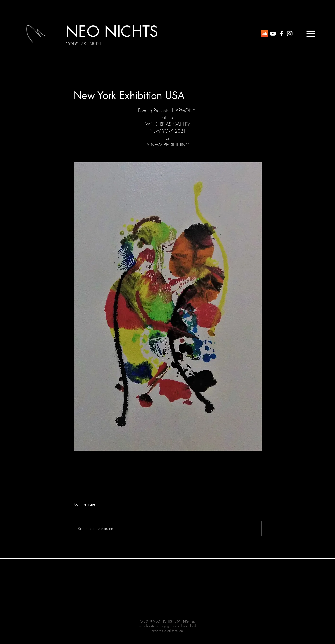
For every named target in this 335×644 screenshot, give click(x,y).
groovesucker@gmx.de (167, 631)
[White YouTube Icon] (273, 34)
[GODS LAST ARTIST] (83, 44)
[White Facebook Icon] (281, 34)
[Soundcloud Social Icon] (265, 34)
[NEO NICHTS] (112, 31)
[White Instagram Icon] (290, 34)
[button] (311, 34)
